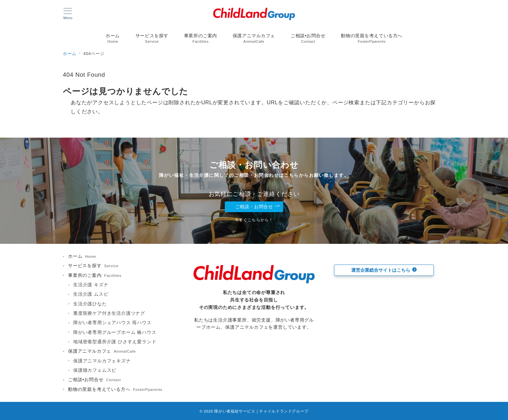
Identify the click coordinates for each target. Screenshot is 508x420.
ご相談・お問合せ (258, 207)
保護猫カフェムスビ (95, 370)
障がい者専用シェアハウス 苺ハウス (112, 323)
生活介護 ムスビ (91, 294)
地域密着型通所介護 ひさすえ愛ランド (115, 342)
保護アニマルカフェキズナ (102, 361)
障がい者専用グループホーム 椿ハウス (115, 332)
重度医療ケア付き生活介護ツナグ (109, 313)
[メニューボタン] (68, 14)
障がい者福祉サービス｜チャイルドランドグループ (261, 411)
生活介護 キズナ (91, 285)
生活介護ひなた (90, 304)
